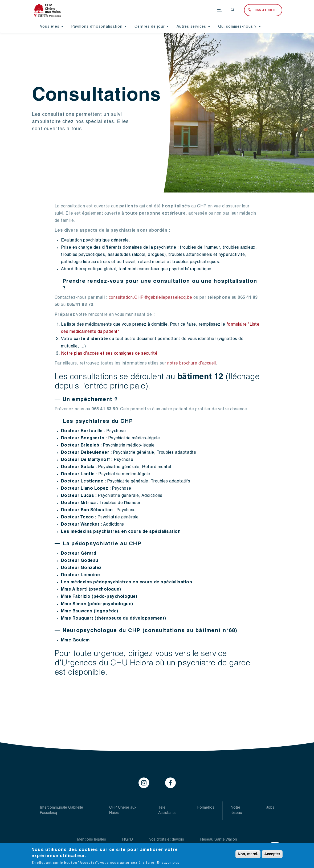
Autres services (193, 27)
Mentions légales (92, 840)
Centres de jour (152, 27)
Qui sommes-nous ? (239, 27)
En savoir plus (168, 864)
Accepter (272, 855)
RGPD (128, 840)
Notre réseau (236, 810)
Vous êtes (52, 27)
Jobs (270, 808)
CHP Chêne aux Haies (123, 810)
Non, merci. (248, 855)
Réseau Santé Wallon (219, 840)
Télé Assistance (167, 810)
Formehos (206, 808)
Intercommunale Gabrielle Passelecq (62, 810)
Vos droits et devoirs (167, 840)
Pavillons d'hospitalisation (99, 27)
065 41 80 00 (266, 10)
